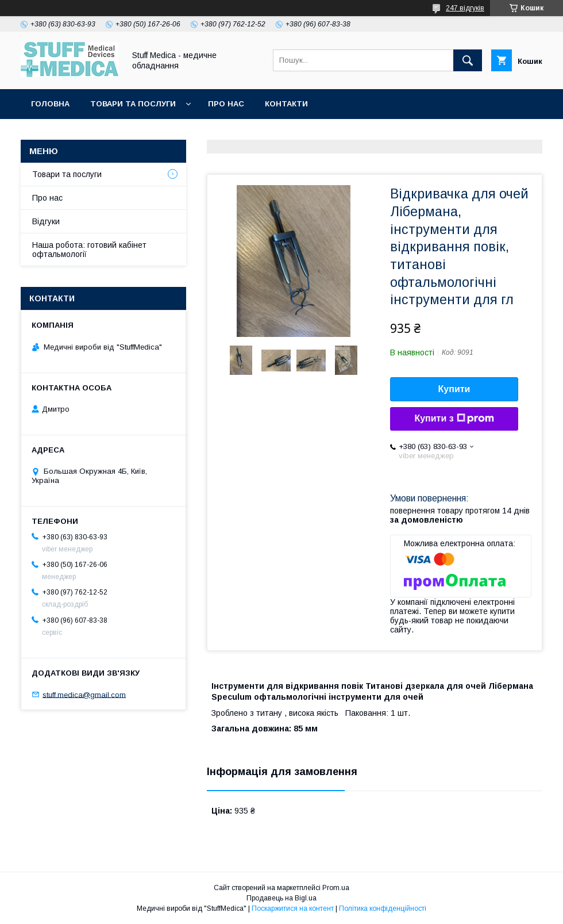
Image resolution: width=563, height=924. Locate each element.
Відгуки (46, 221)
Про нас (226, 104)
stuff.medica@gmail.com (84, 694)
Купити (454, 389)
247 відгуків (465, 8)
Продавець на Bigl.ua (281, 898)
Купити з (454, 419)
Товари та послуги (133, 104)
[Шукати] (468, 60)
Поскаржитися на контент (293, 908)
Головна (50, 104)
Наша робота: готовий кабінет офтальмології (89, 250)
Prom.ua (336, 888)
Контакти (286, 104)
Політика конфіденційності (383, 908)
